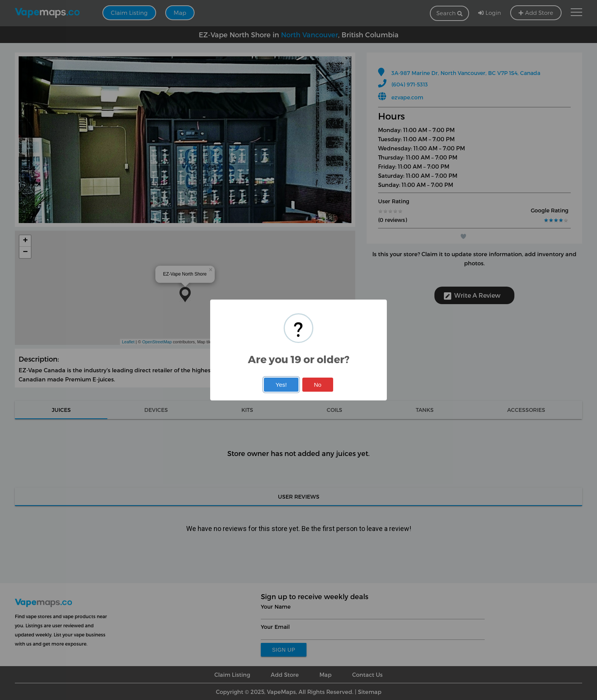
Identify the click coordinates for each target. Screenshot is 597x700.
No (318, 385)
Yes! (281, 385)
